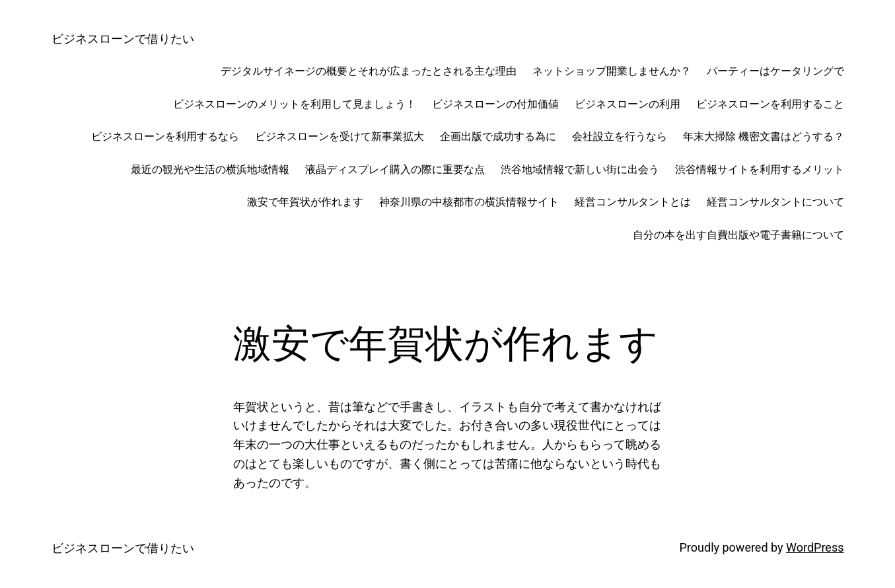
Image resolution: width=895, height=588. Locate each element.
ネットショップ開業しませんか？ (612, 71)
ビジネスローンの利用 (627, 104)
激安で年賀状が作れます (305, 202)
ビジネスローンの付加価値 (495, 104)
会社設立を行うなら (620, 136)
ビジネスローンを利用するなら (165, 136)
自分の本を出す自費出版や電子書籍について (738, 235)
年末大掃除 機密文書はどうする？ (764, 136)
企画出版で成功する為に (498, 136)
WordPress (815, 547)
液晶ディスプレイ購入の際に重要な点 (395, 169)
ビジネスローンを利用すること (770, 104)
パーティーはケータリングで (775, 71)
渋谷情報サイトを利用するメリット (760, 169)
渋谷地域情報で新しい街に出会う (580, 169)
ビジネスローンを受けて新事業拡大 (340, 136)
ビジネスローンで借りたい (123, 39)
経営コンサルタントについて (775, 202)
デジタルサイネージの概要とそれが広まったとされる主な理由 (369, 71)
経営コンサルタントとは (633, 202)
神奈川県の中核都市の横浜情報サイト (469, 202)
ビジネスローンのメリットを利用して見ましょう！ (295, 104)
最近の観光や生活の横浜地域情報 (210, 169)
